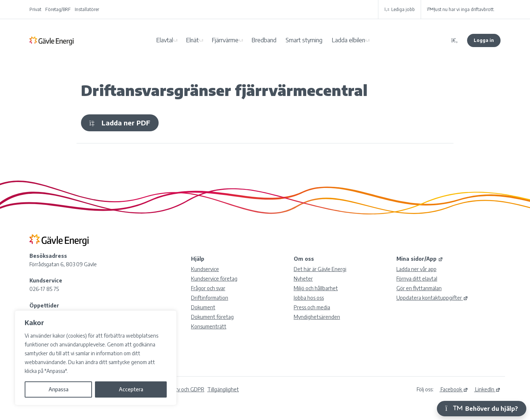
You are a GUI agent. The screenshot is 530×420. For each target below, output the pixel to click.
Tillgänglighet (223, 389)
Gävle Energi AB (52, 40)
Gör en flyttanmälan (419, 288)
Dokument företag (212, 317)
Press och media (312, 307)
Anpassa (59, 389)
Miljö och (316, 288)
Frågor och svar (208, 288)
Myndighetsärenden (317, 317)
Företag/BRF (58, 9)
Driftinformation (210, 298)
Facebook (454, 389)
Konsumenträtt (209, 326)
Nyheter (303, 279)
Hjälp (198, 259)
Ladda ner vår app (416, 269)
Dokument (203, 307)
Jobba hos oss (309, 298)
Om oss (304, 259)
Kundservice (205, 269)
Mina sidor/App (420, 259)
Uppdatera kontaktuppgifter (432, 298)
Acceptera (131, 389)
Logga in (484, 40)
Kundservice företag (214, 279)
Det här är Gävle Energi (320, 269)
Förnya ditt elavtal (417, 279)
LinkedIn (487, 389)
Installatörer (87, 9)
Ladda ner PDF (120, 123)
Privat (35, 9)
